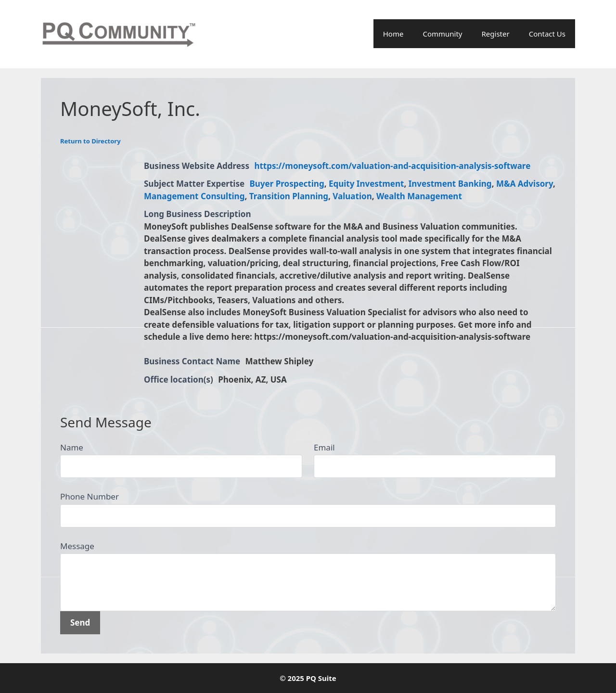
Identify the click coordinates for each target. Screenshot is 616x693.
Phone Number (90, 496)
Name (72, 447)
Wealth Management (419, 196)
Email (324, 447)
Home (393, 34)
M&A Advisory (525, 184)
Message (77, 546)
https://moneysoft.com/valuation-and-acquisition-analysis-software (392, 166)
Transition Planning (289, 196)
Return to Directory (90, 141)
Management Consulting (194, 196)
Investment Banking (450, 184)
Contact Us (547, 34)
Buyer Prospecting (287, 184)
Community (442, 34)
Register (496, 34)
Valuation (352, 196)
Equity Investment (366, 184)
